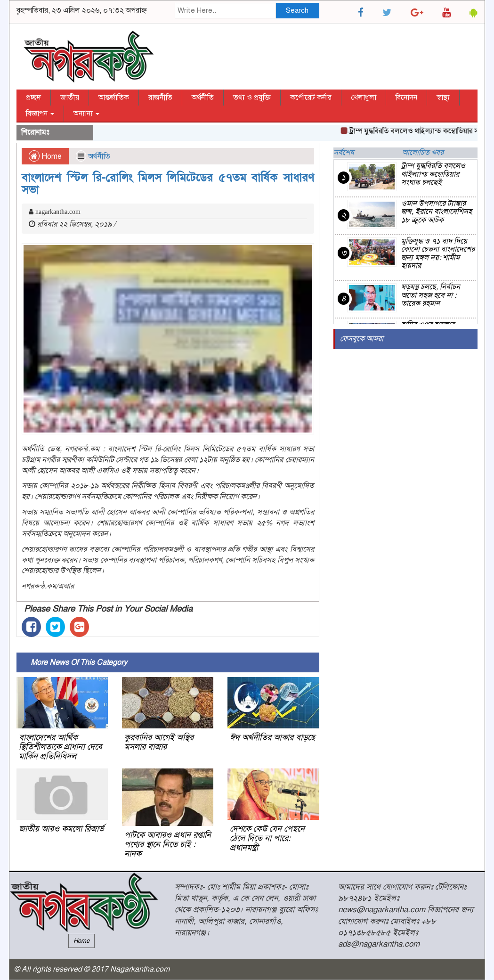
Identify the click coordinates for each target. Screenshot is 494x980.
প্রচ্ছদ (33, 98)
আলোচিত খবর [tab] (423, 153)
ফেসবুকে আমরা (362, 339)
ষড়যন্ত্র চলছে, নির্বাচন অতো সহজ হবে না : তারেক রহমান (431, 295)
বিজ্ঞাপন (40, 114)
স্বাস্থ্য (443, 98)
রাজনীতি (160, 98)
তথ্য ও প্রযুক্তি (252, 98)
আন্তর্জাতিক (114, 98)
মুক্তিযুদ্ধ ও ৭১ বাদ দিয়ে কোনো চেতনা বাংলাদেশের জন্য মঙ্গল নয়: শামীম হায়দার (438, 254)
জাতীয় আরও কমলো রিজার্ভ (61, 829)
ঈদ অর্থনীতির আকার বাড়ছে (272, 737)
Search (297, 10)
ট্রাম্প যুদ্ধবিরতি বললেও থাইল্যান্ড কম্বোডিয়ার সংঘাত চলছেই (433, 174)
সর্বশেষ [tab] (344, 153)
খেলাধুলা (364, 98)
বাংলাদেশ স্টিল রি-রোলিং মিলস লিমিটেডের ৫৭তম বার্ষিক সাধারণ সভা (168, 184)
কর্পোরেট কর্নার (311, 98)
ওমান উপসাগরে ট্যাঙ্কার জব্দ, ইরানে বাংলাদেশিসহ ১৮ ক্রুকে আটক (437, 212)
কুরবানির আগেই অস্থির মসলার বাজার (159, 742)
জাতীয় (70, 98)
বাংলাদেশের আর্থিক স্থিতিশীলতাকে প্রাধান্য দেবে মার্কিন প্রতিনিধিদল (61, 747)
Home (45, 156)
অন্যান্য (86, 114)
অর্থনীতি (203, 98)
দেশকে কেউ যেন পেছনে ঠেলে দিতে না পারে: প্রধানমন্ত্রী (267, 838)
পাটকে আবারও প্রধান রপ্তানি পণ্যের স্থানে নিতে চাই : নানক (168, 844)
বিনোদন (406, 98)
